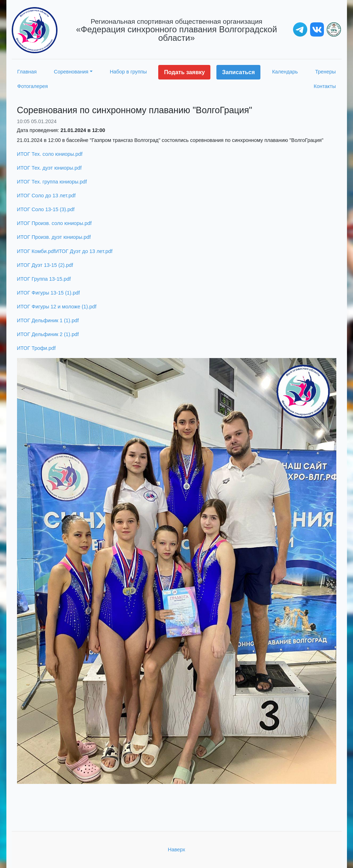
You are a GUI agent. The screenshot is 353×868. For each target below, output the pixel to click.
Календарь (285, 72)
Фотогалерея (33, 86)
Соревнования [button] (71, 72)
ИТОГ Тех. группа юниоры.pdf (52, 182)
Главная (27, 72)
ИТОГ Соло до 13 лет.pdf (46, 196)
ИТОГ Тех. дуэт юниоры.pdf (49, 168)
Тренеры (325, 72)
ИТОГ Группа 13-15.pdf (44, 279)
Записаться (238, 72)
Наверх (176, 850)
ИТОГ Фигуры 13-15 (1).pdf (48, 293)
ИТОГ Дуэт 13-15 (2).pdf (45, 265)
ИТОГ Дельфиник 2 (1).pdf (48, 334)
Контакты (325, 86)
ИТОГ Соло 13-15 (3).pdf (46, 209)
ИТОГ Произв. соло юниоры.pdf (54, 223)
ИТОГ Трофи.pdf (36, 348)
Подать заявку (184, 72)
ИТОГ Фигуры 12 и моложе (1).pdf (57, 307)
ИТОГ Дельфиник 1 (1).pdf (48, 320)
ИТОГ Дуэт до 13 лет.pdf (84, 251)
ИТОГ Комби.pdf (36, 251)
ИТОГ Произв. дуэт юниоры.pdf (54, 237)
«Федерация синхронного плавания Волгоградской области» (176, 30)
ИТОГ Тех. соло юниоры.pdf (50, 154)
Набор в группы (128, 72)
